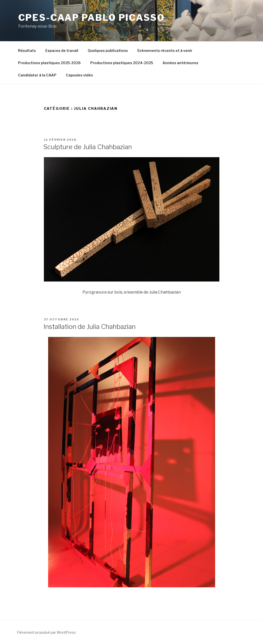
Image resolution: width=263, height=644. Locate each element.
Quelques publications (108, 51)
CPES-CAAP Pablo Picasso (92, 18)
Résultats (27, 51)
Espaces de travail (62, 51)
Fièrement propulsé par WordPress (46, 632)
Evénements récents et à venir (165, 51)
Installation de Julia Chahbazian (90, 327)
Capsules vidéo (79, 75)
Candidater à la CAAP (37, 75)
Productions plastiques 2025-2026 (49, 63)
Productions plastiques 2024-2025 (122, 63)
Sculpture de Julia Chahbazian (88, 147)
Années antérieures (180, 63)
